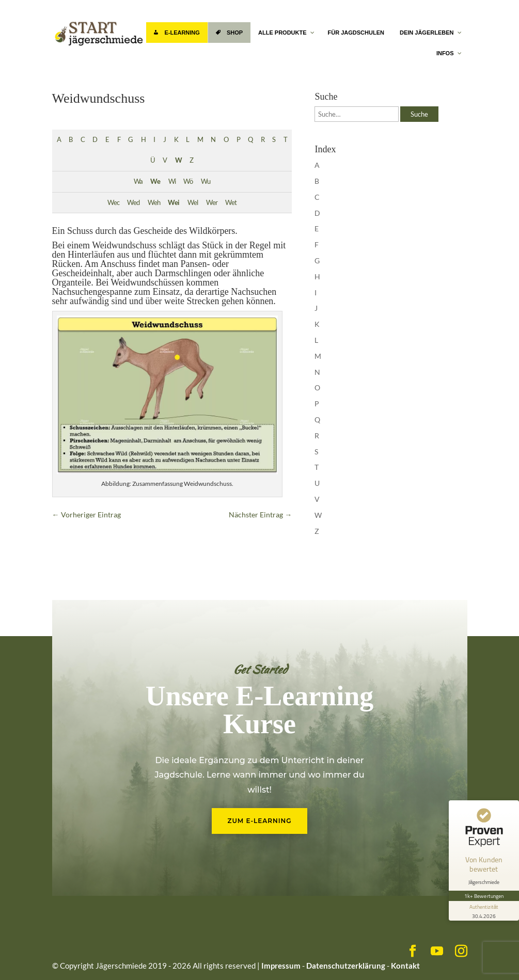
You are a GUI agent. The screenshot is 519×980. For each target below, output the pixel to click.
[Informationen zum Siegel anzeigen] (484, 911)
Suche (419, 114)
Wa (138, 181)
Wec (113, 203)
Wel (193, 203)
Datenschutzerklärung (346, 966)
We (155, 181)
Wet (231, 203)
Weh (154, 203)
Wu (206, 181)
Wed (133, 203)
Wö (188, 181)
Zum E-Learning (259, 821)
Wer (212, 203)
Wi (172, 181)
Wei (174, 203)
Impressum (281, 966)
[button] (23, 957)
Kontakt (405, 966)
